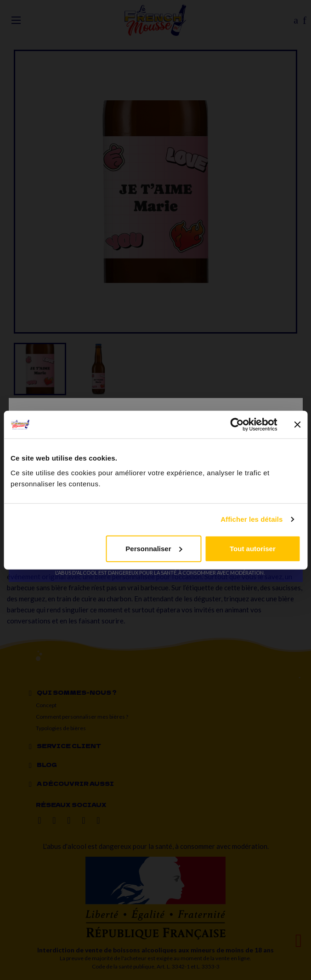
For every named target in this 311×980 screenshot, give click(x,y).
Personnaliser (154, 548)
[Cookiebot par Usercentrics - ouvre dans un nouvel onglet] (237, 425)
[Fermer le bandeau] (297, 425)
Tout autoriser (253, 548)
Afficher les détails (252, 519)
